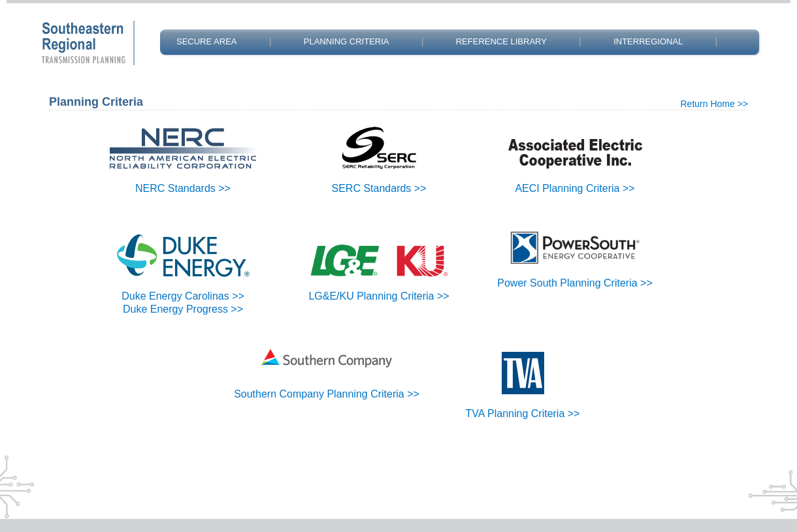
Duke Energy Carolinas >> (183, 296)
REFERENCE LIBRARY (501, 41)
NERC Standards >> (183, 188)
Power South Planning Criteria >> (575, 283)
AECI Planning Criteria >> (575, 188)
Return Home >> (715, 104)
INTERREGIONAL (648, 41)
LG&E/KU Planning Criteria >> (379, 296)
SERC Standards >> (379, 188)
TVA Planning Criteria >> (523, 414)
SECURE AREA (206, 41)
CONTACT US (203, 73)
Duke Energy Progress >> (183, 309)
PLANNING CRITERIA (347, 41)
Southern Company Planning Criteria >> (327, 394)
